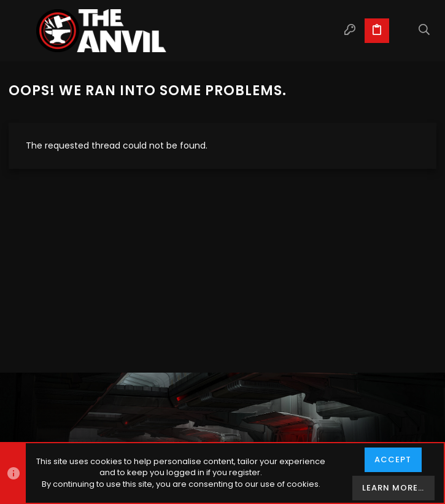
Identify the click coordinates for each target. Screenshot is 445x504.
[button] (21, 31)
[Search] (424, 31)
